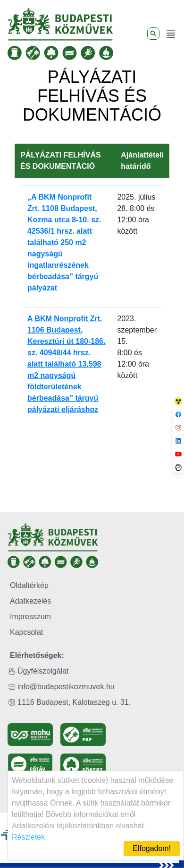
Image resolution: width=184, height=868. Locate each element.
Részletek (28, 837)
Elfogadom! (152, 848)
